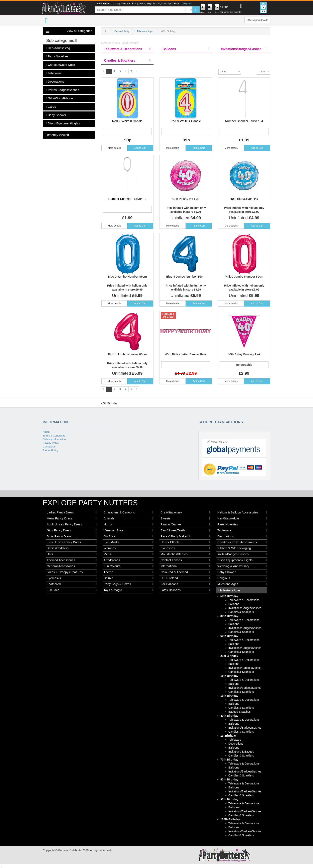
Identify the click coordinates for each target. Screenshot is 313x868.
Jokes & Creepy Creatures (72, 572)
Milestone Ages (145, 31)
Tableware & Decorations (244, 600)
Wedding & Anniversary (242, 566)
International (185, 566)
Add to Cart (140, 148)
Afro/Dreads (129, 560)
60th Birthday (229, 636)
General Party (122, 31)
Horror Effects (185, 542)
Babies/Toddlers (72, 548)
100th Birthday (230, 819)
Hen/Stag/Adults (242, 518)
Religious (242, 578)
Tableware (54, 73)
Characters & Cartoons (129, 512)
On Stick (129, 536)
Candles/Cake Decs (60, 65)
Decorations (55, 82)
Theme (129, 572)
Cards (51, 107)
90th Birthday (229, 799)
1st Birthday (228, 736)
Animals (129, 518)
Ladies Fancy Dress (72, 512)
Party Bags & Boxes (129, 584)
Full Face (72, 590)
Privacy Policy (51, 443)
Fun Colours (129, 566)
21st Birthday (229, 656)
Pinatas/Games (185, 524)
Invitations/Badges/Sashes (245, 608)
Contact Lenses (185, 560)
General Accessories (72, 566)
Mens (129, 554)
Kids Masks (129, 542)
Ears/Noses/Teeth (185, 530)
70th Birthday (229, 760)
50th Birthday (229, 596)
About (46, 432)
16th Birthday (229, 696)
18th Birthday (229, 676)
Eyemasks (72, 578)
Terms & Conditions (54, 436)
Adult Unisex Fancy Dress (72, 524)
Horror (129, 524)
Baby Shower (56, 115)
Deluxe (129, 578)
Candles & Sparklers (241, 612)
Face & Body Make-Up (185, 536)
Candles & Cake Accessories (242, 542)
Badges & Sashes (239, 712)
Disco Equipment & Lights (242, 560)
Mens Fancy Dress (72, 518)
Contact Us (49, 447)
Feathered (72, 584)
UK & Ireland (185, 578)
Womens (129, 548)
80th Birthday (229, 779)
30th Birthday (229, 616)
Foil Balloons (185, 584)
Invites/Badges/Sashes (62, 90)
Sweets (185, 518)
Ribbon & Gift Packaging (242, 548)
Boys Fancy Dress (72, 536)
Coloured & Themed (185, 572)
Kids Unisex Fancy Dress (72, 542)
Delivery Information (54, 439)
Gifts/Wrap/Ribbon (59, 98)
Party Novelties (57, 56)
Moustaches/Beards (185, 554)
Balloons (234, 604)
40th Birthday (229, 716)
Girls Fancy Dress (72, 530)
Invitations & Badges (241, 752)
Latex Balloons (185, 590)
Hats (72, 554)
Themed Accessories (72, 560)
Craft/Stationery (185, 512)
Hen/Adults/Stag (58, 48)
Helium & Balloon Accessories (242, 512)
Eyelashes (185, 548)
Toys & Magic (129, 590)
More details (114, 148)
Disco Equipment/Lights (63, 123)
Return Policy (50, 450)
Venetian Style (129, 530)
